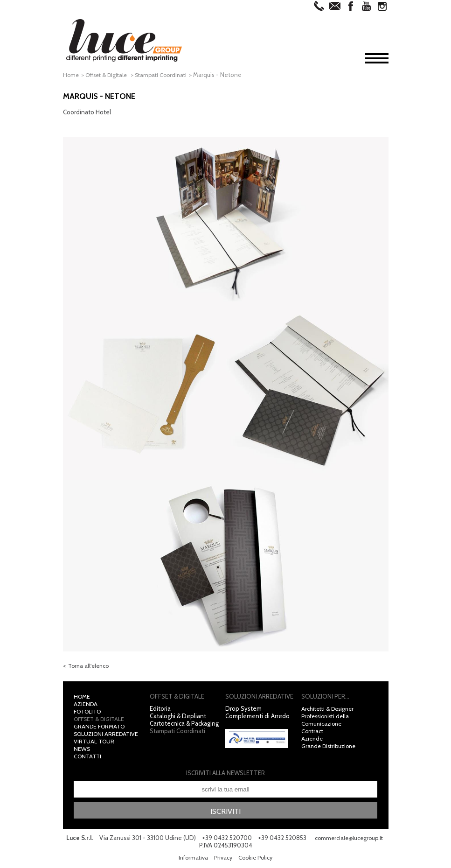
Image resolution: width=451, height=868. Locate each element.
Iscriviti (226, 813)
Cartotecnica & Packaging (184, 725)
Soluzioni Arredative (108, 735)
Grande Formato (101, 728)
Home (71, 75)
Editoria (160, 710)
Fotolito (89, 713)
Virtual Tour (95, 743)
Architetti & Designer (330, 710)
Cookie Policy (257, 860)
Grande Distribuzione (331, 748)
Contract (313, 733)
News (82, 750)
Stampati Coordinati (168, 75)
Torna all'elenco (90, 668)
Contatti (89, 758)
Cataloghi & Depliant (178, 718)
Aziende (313, 740)
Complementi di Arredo (257, 718)
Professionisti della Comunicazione (327, 721)
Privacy (223, 860)
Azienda (86, 706)
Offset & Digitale (110, 75)
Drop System (243, 710)
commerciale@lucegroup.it (196, 847)
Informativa (192, 860)
